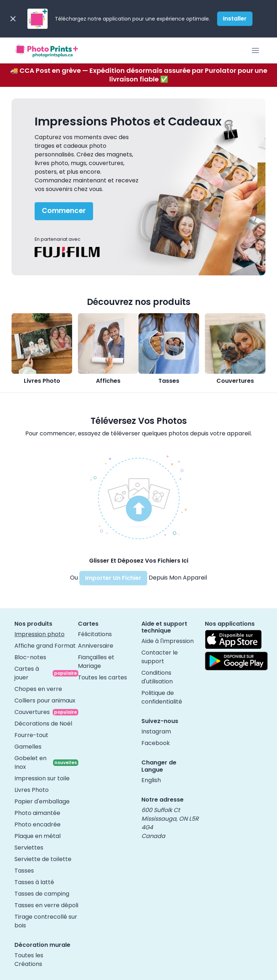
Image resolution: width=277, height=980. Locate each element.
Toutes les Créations (29, 960)
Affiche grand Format (45, 646)
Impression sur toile (42, 778)
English (151, 780)
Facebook (156, 743)
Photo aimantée (37, 813)
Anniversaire (96, 646)
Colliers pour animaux (45, 700)
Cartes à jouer (27, 673)
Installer (235, 19)
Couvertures (235, 381)
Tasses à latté (34, 882)
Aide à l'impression (168, 641)
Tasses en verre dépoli (46, 905)
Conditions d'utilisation (157, 677)
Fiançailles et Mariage (96, 662)
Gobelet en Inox (30, 762)
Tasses (169, 381)
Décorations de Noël (43, 724)
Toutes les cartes (102, 677)
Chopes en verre (38, 689)
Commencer (64, 211)
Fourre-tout (31, 735)
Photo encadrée (38, 824)
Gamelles (28, 747)
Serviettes (29, 848)
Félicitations (95, 634)
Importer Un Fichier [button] (113, 578)
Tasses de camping (42, 894)
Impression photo (39, 634)
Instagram (156, 731)
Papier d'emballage (42, 801)
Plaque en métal (38, 836)
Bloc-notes (30, 657)
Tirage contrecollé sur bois (46, 921)
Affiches (108, 381)
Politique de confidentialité (162, 697)
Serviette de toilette (43, 859)
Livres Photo (42, 381)
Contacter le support (160, 657)
